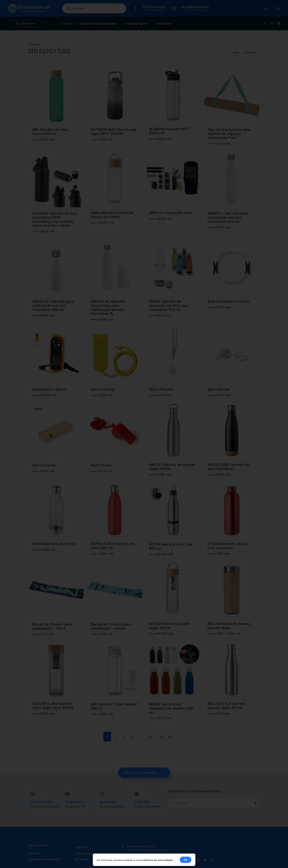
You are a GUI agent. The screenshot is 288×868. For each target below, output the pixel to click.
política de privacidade (158, 860)
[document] (144, 434)
